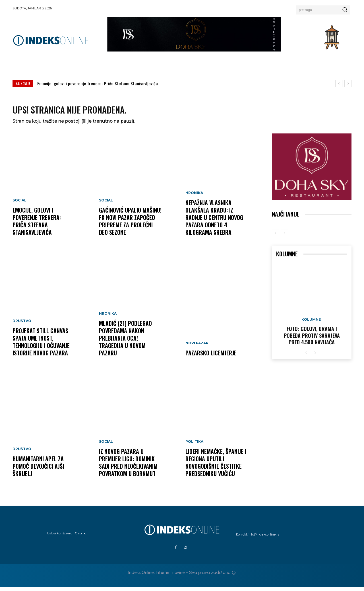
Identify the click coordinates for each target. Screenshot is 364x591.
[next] (348, 84)
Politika (194, 446)
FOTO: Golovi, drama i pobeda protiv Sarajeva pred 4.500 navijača (312, 339)
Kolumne (311, 324)
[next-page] (315, 357)
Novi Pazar (197, 347)
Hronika (108, 318)
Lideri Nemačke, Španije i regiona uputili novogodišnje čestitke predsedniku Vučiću (216, 466)
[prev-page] (275, 237)
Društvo (22, 325)
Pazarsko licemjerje (211, 357)
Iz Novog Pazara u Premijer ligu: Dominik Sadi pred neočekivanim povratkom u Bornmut (128, 466)
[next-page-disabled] (285, 237)
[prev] (339, 84)
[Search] (345, 10)
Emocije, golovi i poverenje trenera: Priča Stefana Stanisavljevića (98, 83)
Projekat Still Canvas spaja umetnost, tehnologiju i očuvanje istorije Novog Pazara (41, 346)
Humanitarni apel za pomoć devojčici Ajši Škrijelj (38, 470)
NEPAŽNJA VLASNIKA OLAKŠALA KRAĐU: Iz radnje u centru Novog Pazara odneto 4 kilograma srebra (214, 221)
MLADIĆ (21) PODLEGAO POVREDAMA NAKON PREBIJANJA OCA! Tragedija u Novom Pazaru (125, 342)
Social (19, 204)
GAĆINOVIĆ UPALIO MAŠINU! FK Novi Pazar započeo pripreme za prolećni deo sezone (130, 225)
